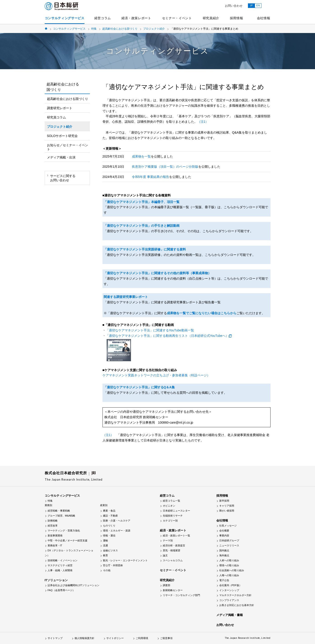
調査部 (167, 585)
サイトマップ (55, 638)
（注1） (203, 122)
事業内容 (224, 535)
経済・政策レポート (136, 18)
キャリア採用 (227, 506)
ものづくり (109, 526)
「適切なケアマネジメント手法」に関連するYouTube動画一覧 (150, 330)
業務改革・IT (55, 545)
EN (258, 5)
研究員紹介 (211, 18)
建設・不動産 (110, 516)
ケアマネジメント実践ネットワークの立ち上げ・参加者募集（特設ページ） (156, 375)
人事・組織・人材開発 (60, 570)
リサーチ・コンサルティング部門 (181, 595)
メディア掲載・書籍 (230, 615)
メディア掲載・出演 (61, 157)
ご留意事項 (166, 638)
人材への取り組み (229, 560)
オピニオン (169, 506)
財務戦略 (53, 521)
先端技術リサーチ (173, 516)
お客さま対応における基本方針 (237, 605)
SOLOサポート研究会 (62, 136)
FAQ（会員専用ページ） (61, 590)
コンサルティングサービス (65, 18)
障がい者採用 (227, 511)
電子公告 (224, 580)
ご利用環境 (142, 638)
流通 (105, 545)
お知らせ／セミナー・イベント (68, 147)
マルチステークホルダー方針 (235, 595)
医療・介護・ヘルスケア (117, 521)
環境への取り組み (229, 565)
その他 (107, 570)
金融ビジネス (110, 550)
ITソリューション (56, 580)
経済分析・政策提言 (174, 545)
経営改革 (53, 526)
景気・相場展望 (171, 550)
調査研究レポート (60, 108)
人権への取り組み (229, 575)
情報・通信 (109, 535)
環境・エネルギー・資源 (117, 531)
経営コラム (103, 18)
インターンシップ (229, 590)
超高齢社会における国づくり (120, 29)
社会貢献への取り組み (232, 570)
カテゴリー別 (170, 521)
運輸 (105, 540)
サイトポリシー (115, 638)
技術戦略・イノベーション (63, 560)
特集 (94, 29)
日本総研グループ (229, 540)
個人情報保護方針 (84, 638)
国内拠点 (224, 550)
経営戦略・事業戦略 (59, 511)
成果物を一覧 (141, 156)
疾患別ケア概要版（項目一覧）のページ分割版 (165, 167)
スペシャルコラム (173, 560)
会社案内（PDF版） (230, 585)
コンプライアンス (229, 600)
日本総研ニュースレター (176, 511)
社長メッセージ (228, 526)
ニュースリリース (229, 545)
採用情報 (237, 18)
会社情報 (264, 18)
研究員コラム (56, 117)
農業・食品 (109, 511)
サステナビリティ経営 (60, 565)
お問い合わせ (234, 6)
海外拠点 (224, 555)
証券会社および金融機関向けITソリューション (74, 585)
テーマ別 (168, 540)
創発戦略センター (173, 590)
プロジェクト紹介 (154, 29)
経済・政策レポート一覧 (176, 535)
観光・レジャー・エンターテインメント (125, 560)
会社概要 (224, 531)
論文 (165, 555)
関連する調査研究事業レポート (126, 297)
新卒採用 (224, 501)
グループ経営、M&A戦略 (62, 516)
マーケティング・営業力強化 (64, 531)
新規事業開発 (55, 535)
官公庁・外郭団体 (113, 565)
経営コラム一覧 (171, 501)
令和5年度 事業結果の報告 (151, 177)
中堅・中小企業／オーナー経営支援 (68, 540)
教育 (105, 555)
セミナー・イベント (177, 18)
